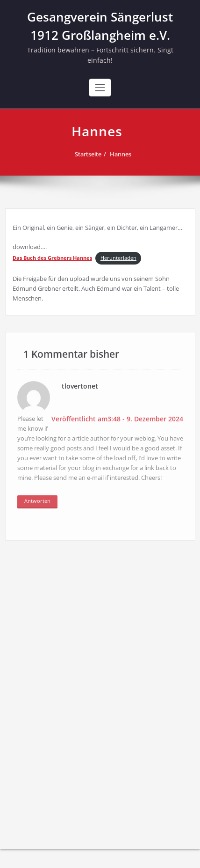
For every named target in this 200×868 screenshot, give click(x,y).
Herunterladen (118, 258)
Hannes (122, 154)
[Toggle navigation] (100, 88)
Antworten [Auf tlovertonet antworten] (37, 500)
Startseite (89, 154)
